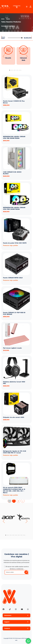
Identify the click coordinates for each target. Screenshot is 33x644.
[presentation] (4, 56)
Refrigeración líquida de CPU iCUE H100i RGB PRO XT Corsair (15, 452)
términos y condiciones (17, 569)
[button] (10, 70)
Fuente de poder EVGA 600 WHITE (15, 243)
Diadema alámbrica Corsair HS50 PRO (14, 383)
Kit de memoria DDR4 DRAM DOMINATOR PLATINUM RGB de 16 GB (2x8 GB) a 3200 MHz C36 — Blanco (14, 490)
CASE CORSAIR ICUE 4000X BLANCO (12, 173)
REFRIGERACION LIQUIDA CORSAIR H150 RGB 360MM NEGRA (14, 137)
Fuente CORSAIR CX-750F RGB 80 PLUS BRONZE (14, 313)
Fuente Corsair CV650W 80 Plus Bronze (14, 102)
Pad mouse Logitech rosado (12, 348)
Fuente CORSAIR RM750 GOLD (13, 278)
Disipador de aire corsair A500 (14, 417)
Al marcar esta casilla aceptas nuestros (16, 568)
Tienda (8, 19)
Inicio (3, 19)
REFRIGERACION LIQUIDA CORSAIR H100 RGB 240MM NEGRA (14, 208)
